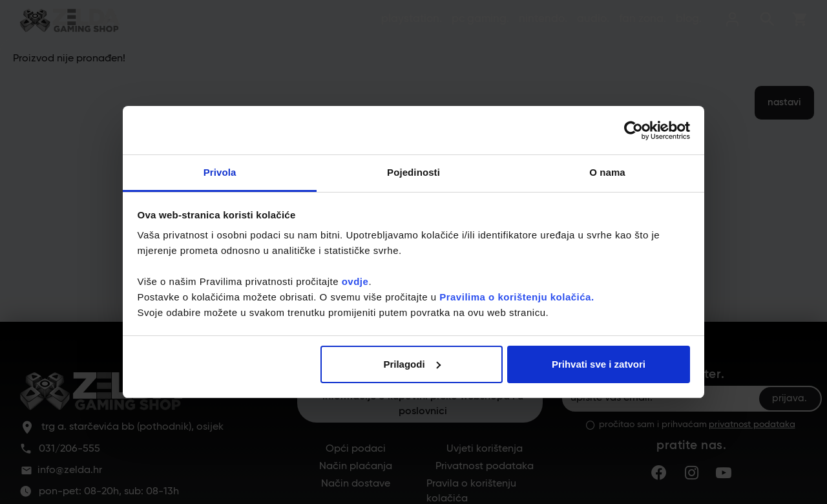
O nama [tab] (607, 172)
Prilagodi (412, 364)
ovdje (355, 281)
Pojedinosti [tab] (413, 172)
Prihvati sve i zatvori (599, 364)
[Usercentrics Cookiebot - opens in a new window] (633, 131)
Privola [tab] (220, 172)
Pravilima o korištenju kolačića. (517, 297)
